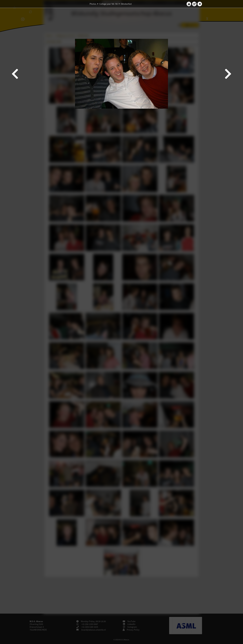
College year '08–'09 (108, 4)
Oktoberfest (126, 4)
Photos (93, 4)
